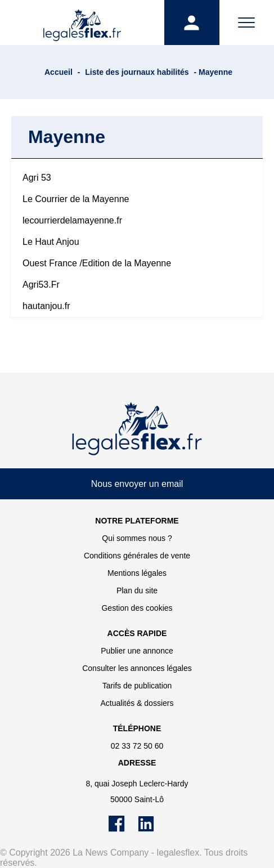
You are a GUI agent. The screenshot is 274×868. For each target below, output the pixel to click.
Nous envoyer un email (137, 484)
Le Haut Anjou (51, 242)
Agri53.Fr (41, 285)
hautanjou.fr (46, 306)
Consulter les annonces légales (137, 668)
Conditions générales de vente (137, 556)
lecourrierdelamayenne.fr (72, 220)
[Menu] (247, 23)
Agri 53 (37, 178)
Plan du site (137, 590)
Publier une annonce (137, 651)
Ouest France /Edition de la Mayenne (97, 263)
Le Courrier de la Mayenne (76, 199)
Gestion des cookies (137, 608)
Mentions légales (137, 573)
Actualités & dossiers (137, 703)
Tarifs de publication (137, 686)
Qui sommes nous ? (137, 538)
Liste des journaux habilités (137, 72)
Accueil (59, 72)
